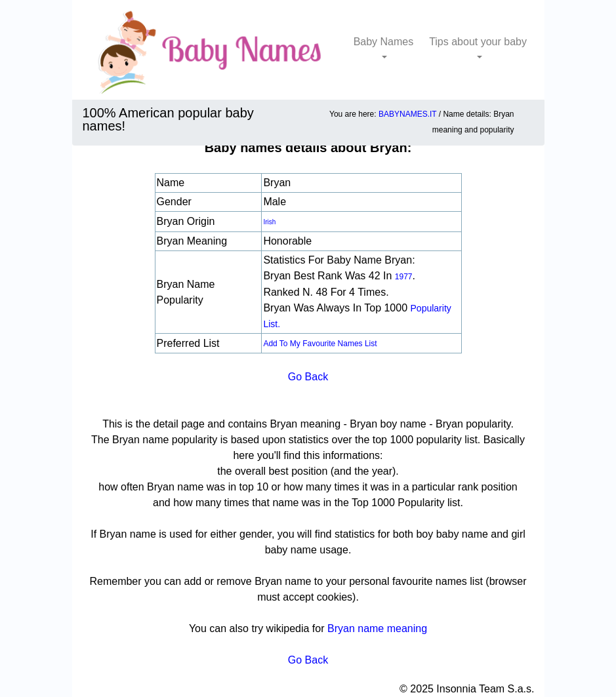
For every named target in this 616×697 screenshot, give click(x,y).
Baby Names (384, 42)
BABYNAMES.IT (407, 114)
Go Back (308, 377)
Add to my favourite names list (320, 344)
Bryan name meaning (377, 628)
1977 (404, 277)
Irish (269, 222)
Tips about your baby (478, 42)
